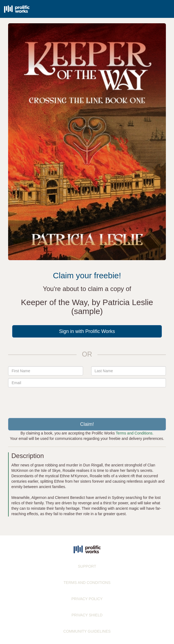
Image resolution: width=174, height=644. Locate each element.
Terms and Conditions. (135, 433)
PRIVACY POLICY (87, 599)
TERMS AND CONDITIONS (87, 583)
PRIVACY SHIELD (87, 615)
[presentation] (87, 401)
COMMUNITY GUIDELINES (87, 631)
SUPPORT (87, 566)
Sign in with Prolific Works (87, 331)
